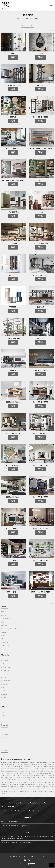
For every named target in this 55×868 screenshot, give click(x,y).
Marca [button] (4, 606)
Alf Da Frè (4, 612)
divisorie (4, 738)
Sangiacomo (5, 642)
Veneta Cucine (5, 645)
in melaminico (5, 691)
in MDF (3, 687)
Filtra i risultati (27, 26)
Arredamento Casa (27, 19)
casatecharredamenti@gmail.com (17, 826)
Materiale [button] (5, 655)
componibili (4, 734)
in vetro (3, 697)
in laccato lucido (6, 667)
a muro (3, 731)
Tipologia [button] (5, 725)
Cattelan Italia (5, 619)
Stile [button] (3, 707)
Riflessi (3, 639)
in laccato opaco (6, 671)
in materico (4, 684)
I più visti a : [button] (6, 750)
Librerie (36, 19)
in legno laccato (6, 681)
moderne (4, 716)
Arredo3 (3, 615)
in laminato (4, 674)
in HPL (3, 664)
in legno (3, 677)
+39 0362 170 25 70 (10, 821)
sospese (4, 741)
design (3, 712)
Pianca (3, 635)
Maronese (4, 625)
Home (19, 19)
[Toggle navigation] (51, 6)
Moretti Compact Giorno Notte (10, 629)
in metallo (4, 694)
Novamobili (4, 632)
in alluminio (4, 660)
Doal (2, 622)
